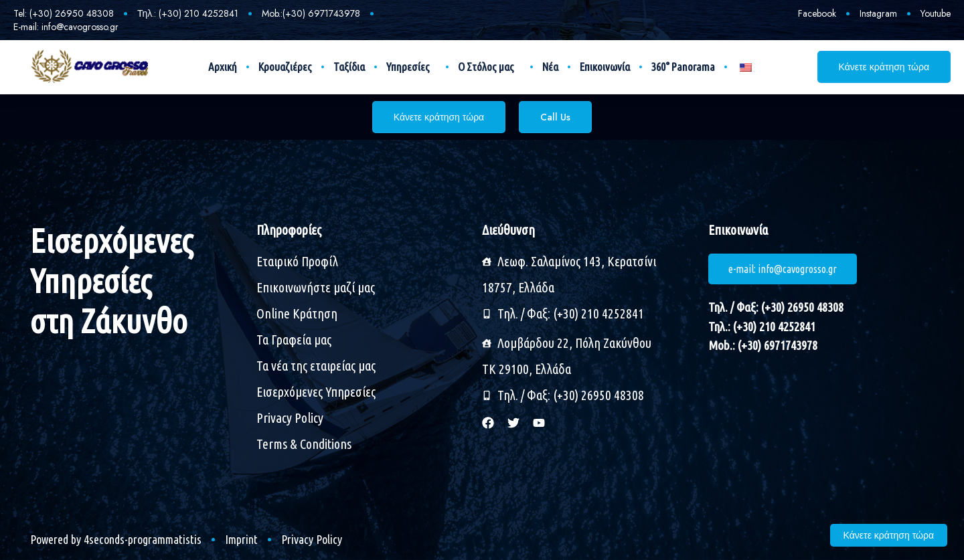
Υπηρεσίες (411, 67)
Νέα (550, 67)
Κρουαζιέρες (285, 67)
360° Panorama (683, 67)
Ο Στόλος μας (489, 67)
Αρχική (223, 67)
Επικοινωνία (605, 67)
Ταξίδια (349, 67)
